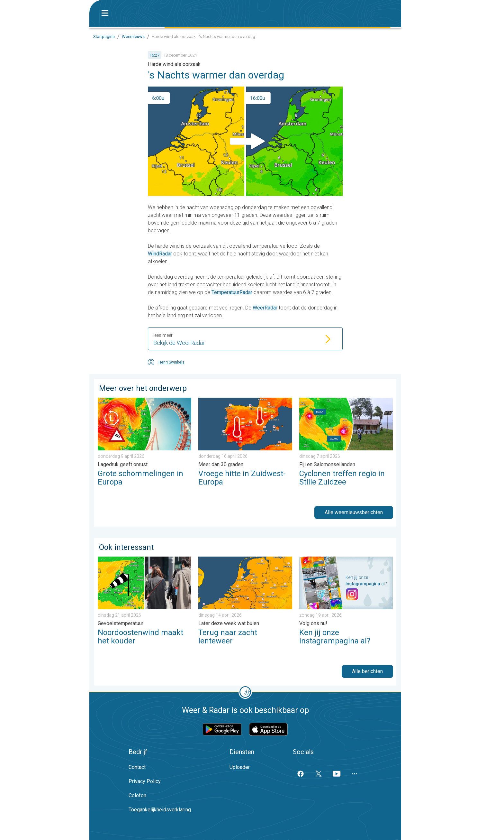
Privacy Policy (145, 781)
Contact (137, 767)
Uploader (240, 767)
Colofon (137, 795)
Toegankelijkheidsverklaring (160, 810)
